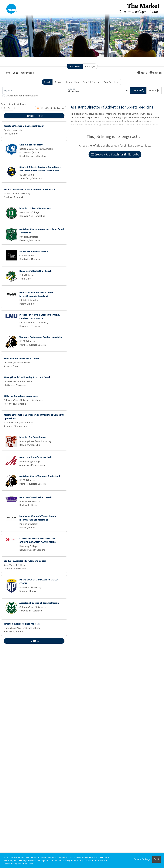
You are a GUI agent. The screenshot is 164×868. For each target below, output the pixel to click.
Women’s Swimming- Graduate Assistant (41, 337)
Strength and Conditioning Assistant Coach (27, 377)
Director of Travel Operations (35, 208)
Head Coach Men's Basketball (35, 457)
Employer (90, 66)
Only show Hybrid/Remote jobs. (22, 96)
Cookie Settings (142, 859)
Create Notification (54, 108)
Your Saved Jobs (112, 82)
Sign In (156, 73)
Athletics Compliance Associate (21, 396)
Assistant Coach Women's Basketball (40, 476)
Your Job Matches (92, 82)
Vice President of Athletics (34, 251)
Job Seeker (75, 66)
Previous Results (34, 116)
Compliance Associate (31, 145)
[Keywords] (34, 90)
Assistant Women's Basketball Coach (24, 126)
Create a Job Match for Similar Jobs (115, 154)
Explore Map (72, 82)
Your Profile (27, 73)
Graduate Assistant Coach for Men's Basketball (29, 189)
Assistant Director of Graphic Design (39, 603)
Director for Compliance (33, 437)
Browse (58, 82)
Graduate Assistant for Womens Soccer (25, 561)
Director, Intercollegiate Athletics (22, 624)
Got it (157, 859)
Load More (34, 641)
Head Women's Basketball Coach (22, 358)
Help (142, 73)
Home (7, 73)
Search (47, 82)
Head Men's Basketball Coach (35, 271)
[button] (154, 90)
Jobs (16, 73)
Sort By (7, 108)
